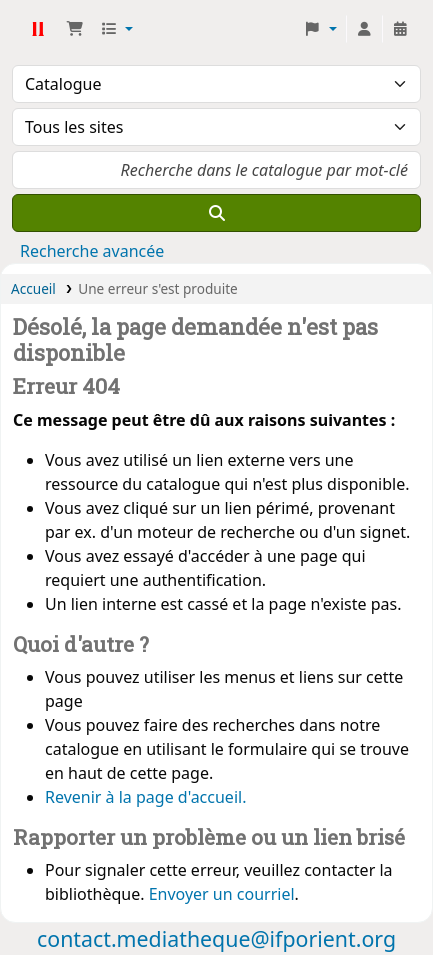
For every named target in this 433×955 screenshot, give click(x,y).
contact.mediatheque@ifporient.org (216, 938)
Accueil (33, 288)
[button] (75, 29)
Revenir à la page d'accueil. (145, 797)
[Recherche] (216, 213)
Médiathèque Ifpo (37, 29)
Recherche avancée (92, 251)
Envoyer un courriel (222, 894)
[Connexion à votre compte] (364, 29)
